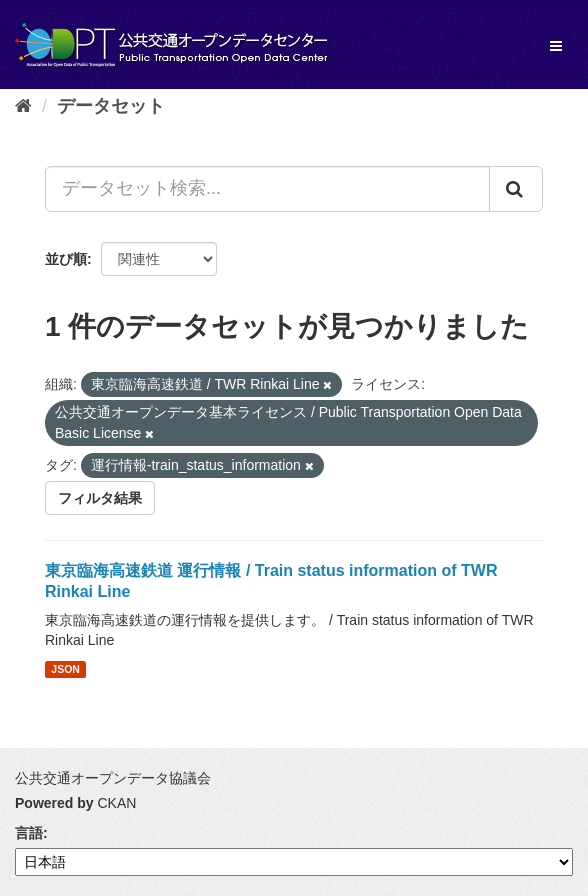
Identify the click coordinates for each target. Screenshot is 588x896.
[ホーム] (23, 106)
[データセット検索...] (267, 189)
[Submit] (516, 189)
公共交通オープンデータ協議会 (113, 778)
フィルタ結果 (100, 498)
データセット (111, 106)
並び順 (66, 259)
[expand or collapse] (556, 46)
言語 (29, 833)
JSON (65, 669)
